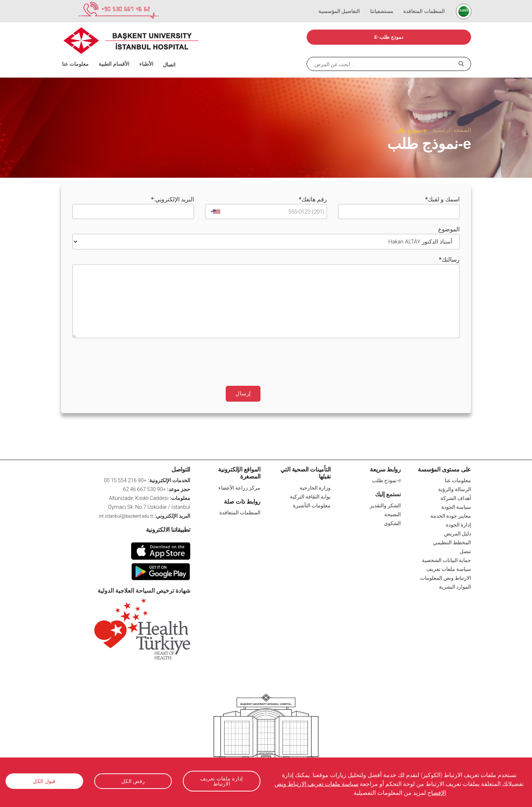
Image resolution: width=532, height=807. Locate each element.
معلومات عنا (75, 55)
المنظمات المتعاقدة (422, 4)
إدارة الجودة (458, 524)
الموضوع (449, 229)
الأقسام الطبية (109, 55)
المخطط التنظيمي (452, 542)
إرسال (243, 393)
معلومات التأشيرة (312, 504)
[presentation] (403, 357)
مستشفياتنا (382, 4)
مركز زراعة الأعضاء (239, 487)
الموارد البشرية (455, 586)
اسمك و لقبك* (442, 199)
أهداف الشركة (456, 497)
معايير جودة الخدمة (451, 515)
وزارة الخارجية (315, 487)
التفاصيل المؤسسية (341, 4)
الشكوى (392, 522)
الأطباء (140, 55)
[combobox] (214, 211)
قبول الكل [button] (44, 781)
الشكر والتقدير (385, 504)
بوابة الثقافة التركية (310, 496)
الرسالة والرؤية (455, 488)
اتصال (162, 55)
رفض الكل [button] (133, 781)
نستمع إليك (388, 493)
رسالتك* (449, 258)
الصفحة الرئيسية (452, 130)
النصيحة (393, 513)
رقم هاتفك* (313, 199)
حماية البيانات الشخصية (446, 559)
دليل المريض (458, 533)
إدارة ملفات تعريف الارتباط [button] (221, 781)
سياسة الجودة (456, 506)
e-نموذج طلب (389, 37)
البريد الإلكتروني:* (173, 199)
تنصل (465, 551)
